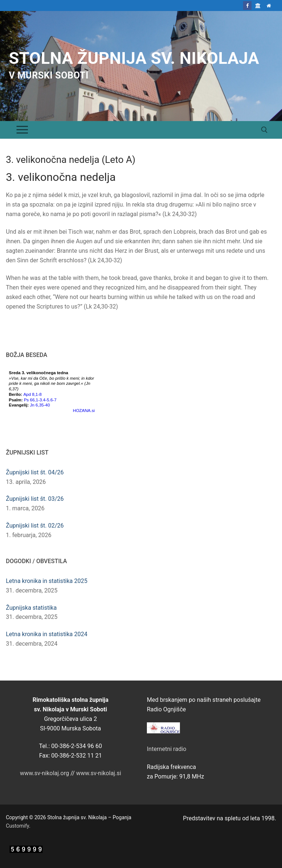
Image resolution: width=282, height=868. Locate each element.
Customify (17, 826)
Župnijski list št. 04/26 (35, 472)
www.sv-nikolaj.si (99, 773)
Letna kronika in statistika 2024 (47, 634)
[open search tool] (264, 130)
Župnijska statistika (31, 608)
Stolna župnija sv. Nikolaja (134, 58)
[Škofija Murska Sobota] (258, 5)
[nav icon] (22, 130)
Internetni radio (167, 749)
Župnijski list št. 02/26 (35, 526)
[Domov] (269, 5)
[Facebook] (247, 5)
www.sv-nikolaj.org (44, 773)
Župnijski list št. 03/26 (35, 499)
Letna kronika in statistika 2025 (47, 581)
